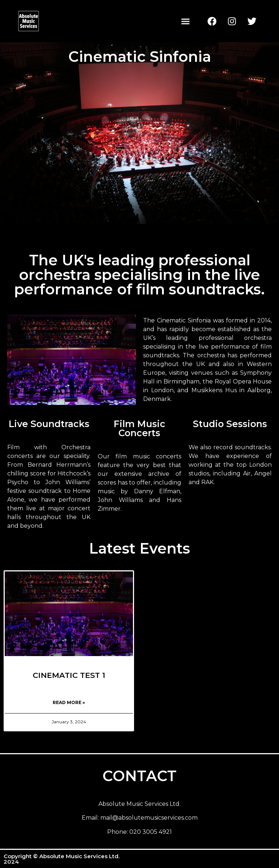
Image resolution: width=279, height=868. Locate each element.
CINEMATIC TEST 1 (69, 675)
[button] (186, 21)
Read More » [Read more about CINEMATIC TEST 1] (69, 702)
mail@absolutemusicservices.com (149, 818)
